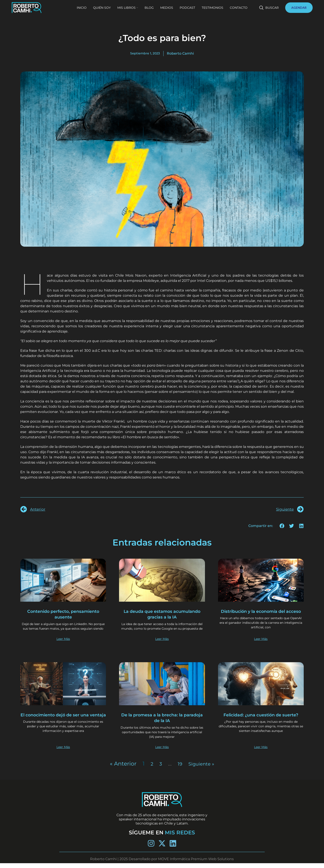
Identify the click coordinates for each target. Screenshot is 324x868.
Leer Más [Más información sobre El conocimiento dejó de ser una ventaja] (63, 752)
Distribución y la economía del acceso (261, 614)
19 (178, 768)
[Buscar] (269, 11)
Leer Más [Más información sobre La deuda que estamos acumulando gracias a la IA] (162, 643)
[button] (282, 526)
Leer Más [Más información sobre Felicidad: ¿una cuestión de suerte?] (261, 752)
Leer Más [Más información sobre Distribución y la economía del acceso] (261, 643)
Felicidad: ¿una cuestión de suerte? (261, 722)
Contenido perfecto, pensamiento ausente (63, 614)
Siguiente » (202, 768)
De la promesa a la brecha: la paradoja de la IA (162, 722)
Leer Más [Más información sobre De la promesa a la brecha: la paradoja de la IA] (162, 752)
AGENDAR (299, 11)
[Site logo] (35, 11)
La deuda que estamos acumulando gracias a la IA (162, 614)
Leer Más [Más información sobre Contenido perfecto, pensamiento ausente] (63, 643)
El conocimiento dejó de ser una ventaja (63, 722)
